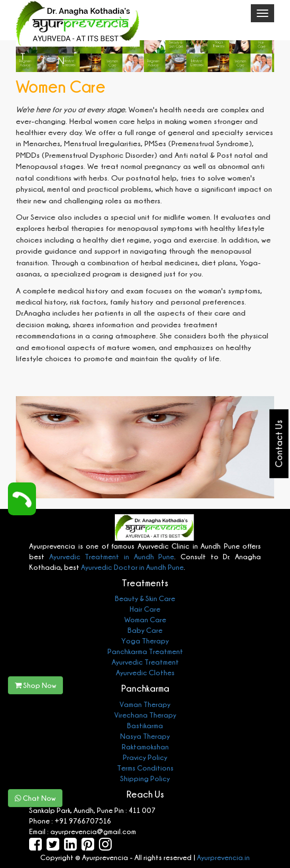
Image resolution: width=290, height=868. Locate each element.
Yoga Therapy (145, 641)
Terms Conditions (145, 768)
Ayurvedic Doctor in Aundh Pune (132, 567)
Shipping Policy (145, 778)
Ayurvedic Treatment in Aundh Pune (112, 556)
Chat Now (35, 798)
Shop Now (35, 685)
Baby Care (145, 630)
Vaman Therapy (145, 704)
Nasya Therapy (145, 736)
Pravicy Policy (145, 757)
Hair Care (145, 609)
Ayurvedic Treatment (145, 662)
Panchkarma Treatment (145, 651)
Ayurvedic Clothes (145, 672)
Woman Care (145, 619)
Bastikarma (145, 725)
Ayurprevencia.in (223, 857)
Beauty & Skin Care (145, 598)
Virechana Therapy (145, 715)
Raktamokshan (145, 746)
